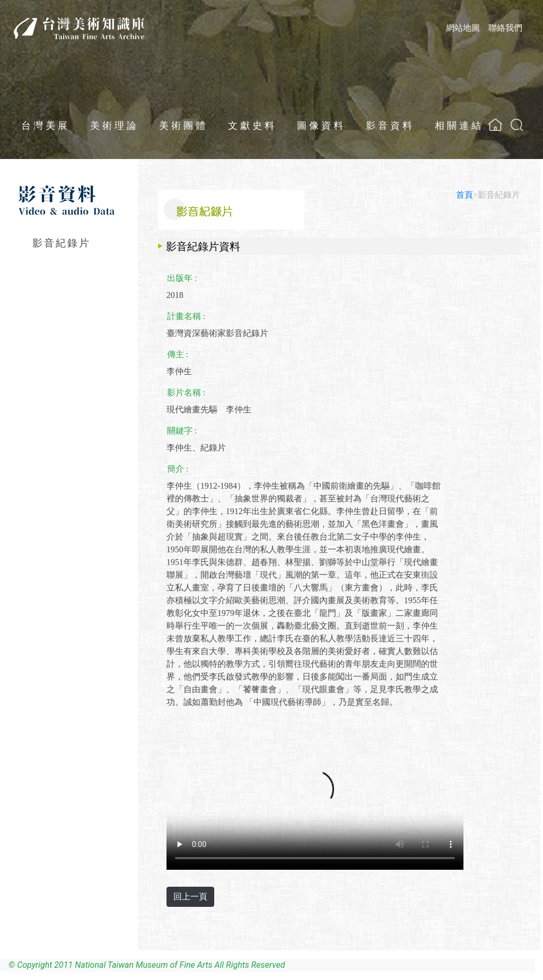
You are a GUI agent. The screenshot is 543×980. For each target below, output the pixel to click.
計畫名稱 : (186, 316)
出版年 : (182, 278)
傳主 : (178, 354)
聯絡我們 (505, 28)
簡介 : (178, 469)
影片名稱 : (186, 392)
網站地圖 (463, 28)
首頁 (465, 195)
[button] (517, 125)
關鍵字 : (182, 431)
